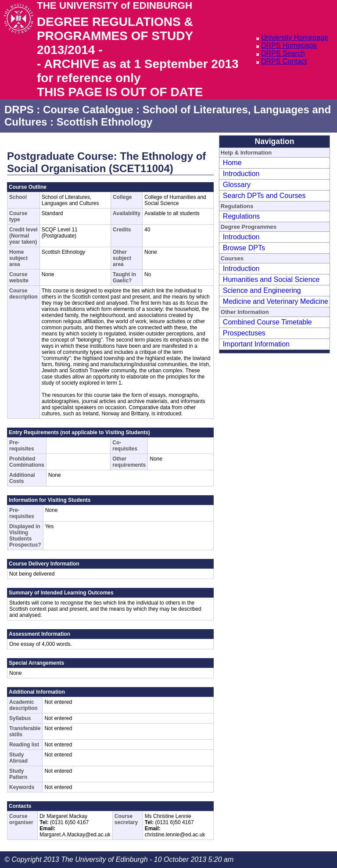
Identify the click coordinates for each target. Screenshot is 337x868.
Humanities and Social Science (271, 279)
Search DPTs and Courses (264, 196)
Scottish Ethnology (105, 122)
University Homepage (295, 38)
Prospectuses (244, 333)
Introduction (241, 174)
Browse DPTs (244, 248)
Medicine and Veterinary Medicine (276, 301)
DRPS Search (283, 53)
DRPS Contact (284, 61)
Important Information (256, 344)
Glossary (237, 185)
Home (232, 163)
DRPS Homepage (289, 45)
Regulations (242, 216)
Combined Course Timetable (267, 322)
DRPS (19, 110)
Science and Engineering (262, 290)
